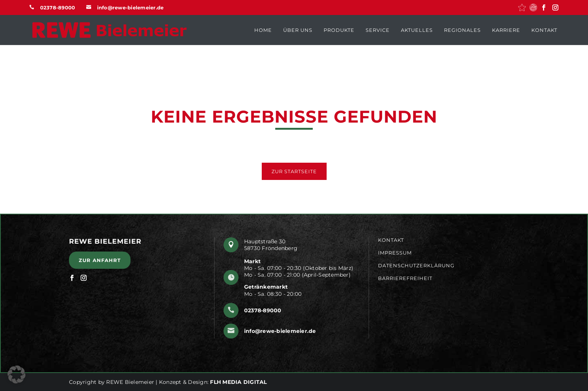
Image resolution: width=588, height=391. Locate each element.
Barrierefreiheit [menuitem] (405, 278)
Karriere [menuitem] (506, 30)
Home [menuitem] (263, 30)
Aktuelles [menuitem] (417, 30)
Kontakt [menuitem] (544, 30)
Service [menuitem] (378, 30)
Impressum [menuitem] (395, 253)
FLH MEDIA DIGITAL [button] (238, 382)
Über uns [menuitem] (298, 30)
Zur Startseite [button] (294, 171)
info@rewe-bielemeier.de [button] (130, 7)
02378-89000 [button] (58, 7)
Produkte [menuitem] (339, 30)
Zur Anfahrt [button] (100, 260)
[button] (522, 7)
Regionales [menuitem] (462, 30)
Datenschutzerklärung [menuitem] (416, 266)
